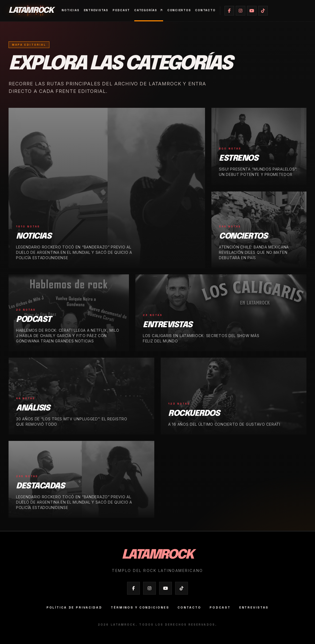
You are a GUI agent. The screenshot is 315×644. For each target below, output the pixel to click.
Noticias (70, 10)
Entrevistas (96, 10)
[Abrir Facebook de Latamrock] (229, 11)
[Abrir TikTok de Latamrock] (263, 11)
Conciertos (179, 10)
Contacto (205, 10)
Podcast (121, 10)
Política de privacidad (74, 607)
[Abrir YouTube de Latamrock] (252, 11)
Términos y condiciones (140, 607)
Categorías (149, 10)
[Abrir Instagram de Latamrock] (241, 11)
